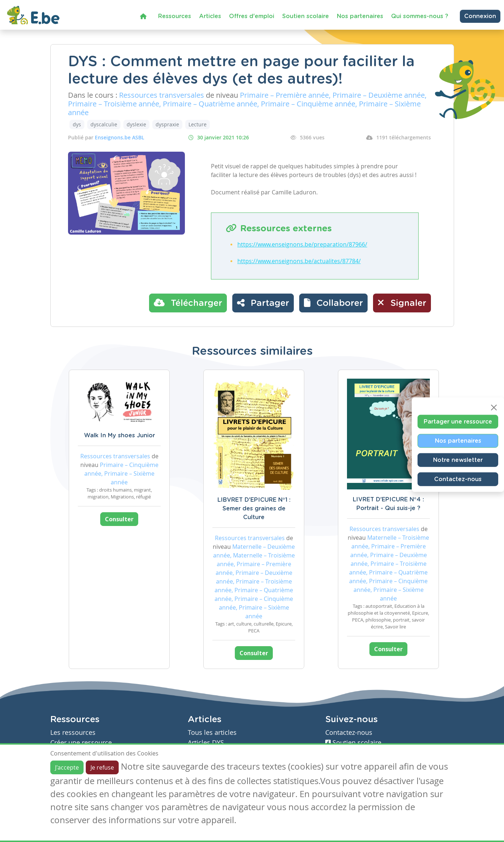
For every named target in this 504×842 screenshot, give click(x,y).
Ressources (175, 16)
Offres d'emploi (252, 16)
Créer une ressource (81, 743)
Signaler (402, 303)
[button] (333, 303)
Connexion (480, 16)
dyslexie (136, 124)
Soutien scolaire (306, 16)
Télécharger (188, 303)
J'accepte (67, 767)
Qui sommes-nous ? (420, 16)
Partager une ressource (458, 422)
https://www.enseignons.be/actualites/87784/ (299, 261)
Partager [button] (263, 303)
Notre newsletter (458, 460)
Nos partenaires (360, 16)
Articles (210, 16)
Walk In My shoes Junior (119, 435)
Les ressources (73, 732)
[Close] (494, 408)
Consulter (119, 519)
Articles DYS (206, 743)
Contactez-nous (458, 479)
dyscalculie (104, 124)
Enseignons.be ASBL (120, 137)
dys (77, 124)
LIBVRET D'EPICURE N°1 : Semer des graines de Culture (254, 509)
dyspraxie (167, 124)
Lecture (198, 124)
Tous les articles (212, 732)
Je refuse (102, 767)
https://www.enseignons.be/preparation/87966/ (302, 244)
